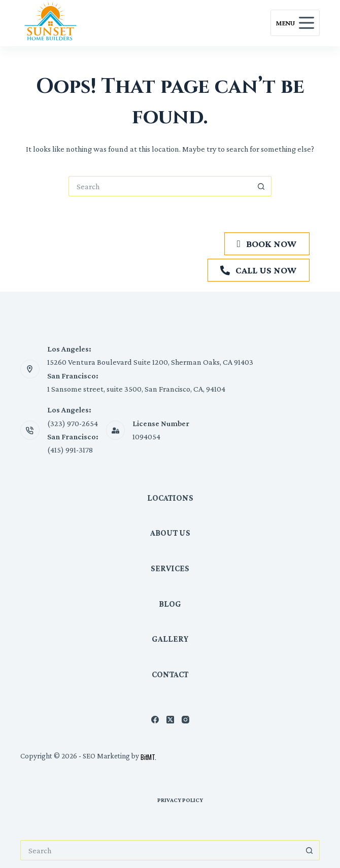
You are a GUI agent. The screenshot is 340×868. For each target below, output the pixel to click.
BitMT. (148, 757)
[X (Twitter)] (170, 720)
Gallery (170, 639)
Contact (170, 674)
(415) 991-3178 (70, 450)
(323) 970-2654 (73, 423)
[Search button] (261, 186)
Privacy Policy (180, 800)
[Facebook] (155, 720)
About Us (170, 533)
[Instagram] (185, 720)
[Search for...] (160, 186)
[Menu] (295, 23)
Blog (170, 604)
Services (170, 568)
